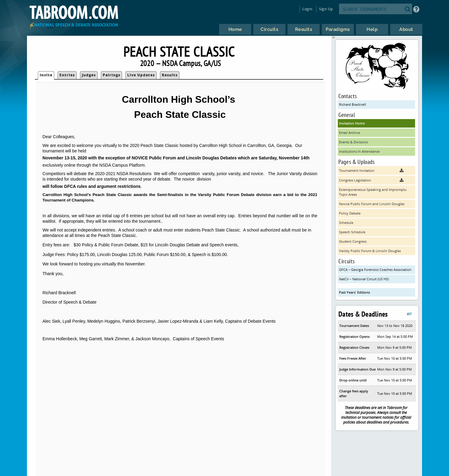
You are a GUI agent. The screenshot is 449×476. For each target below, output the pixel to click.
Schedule (346, 223)
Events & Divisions (353, 142)
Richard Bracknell (353, 104)
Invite (46, 75)
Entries (67, 75)
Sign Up (326, 9)
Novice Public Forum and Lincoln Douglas (372, 204)
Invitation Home (352, 123)
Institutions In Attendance (359, 151)
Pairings (111, 75)
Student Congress (353, 241)
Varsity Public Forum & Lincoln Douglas (370, 251)
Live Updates (141, 75)
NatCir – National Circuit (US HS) (364, 279)
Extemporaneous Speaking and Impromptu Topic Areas (373, 192)
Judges (89, 75)
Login (307, 9)
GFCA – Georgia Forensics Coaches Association (375, 270)
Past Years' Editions (354, 292)
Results (170, 75)
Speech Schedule (352, 232)
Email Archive (349, 133)
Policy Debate (350, 213)
